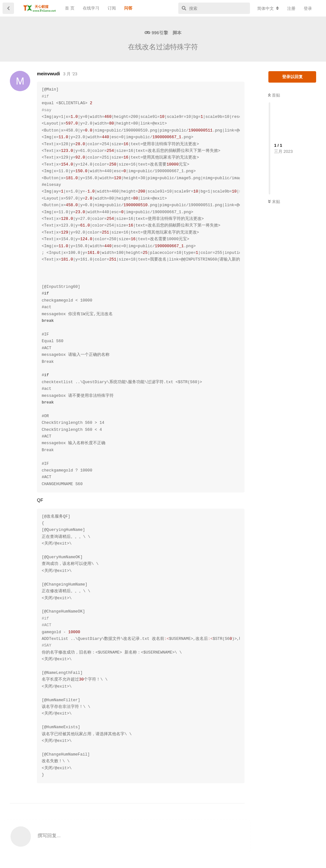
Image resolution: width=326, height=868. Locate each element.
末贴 (274, 202)
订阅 (112, 8)
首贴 (274, 95)
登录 (308, 8)
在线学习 (91, 8)
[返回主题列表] (8, 8)
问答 (128, 8)
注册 (291, 8)
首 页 (70, 8)
